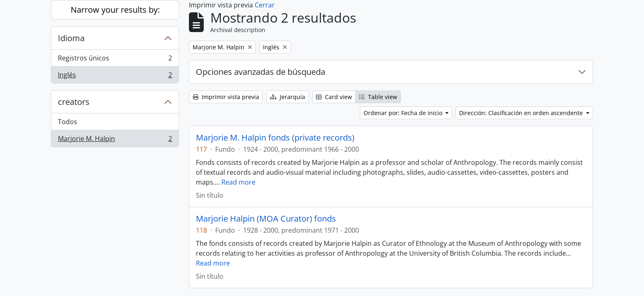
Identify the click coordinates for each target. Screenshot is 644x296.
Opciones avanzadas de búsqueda (261, 72)
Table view (378, 97)
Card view (334, 97)
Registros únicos (115, 60)
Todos (68, 122)
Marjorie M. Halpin (115, 140)
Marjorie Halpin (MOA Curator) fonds (266, 219)
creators (74, 102)
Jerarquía (287, 97)
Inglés (115, 76)
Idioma (71, 38)
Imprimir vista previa (226, 97)
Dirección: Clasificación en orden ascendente (522, 113)
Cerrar (265, 5)
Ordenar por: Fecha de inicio (404, 113)
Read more (238, 182)
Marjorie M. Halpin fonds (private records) (275, 138)
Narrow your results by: (115, 10)
